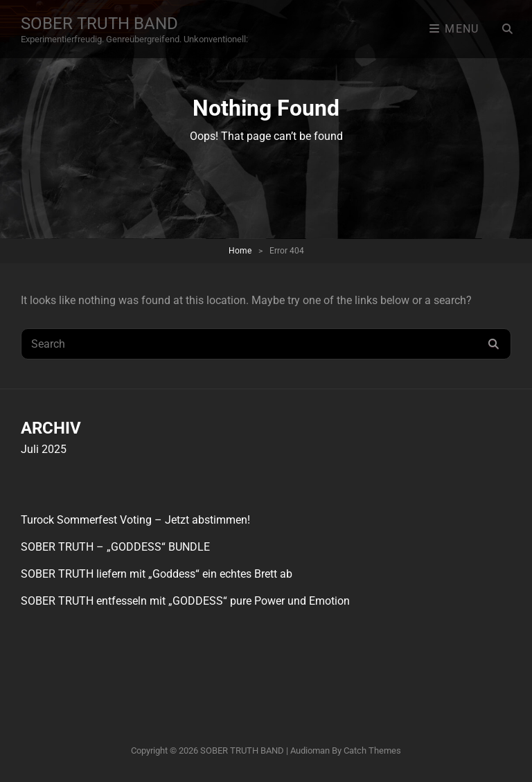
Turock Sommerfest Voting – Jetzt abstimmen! (135, 520)
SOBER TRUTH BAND (99, 24)
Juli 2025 (44, 449)
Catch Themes (372, 750)
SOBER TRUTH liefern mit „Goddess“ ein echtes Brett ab (157, 574)
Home (240, 251)
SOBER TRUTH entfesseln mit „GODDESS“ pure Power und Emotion (185, 601)
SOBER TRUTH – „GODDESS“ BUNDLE (115, 547)
